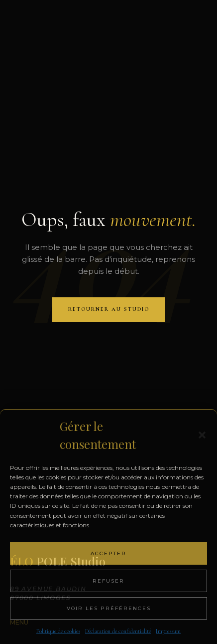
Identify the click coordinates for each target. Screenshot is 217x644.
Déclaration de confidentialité (118, 631)
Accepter (108, 553)
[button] (202, 435)
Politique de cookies (58, 631)
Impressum (168, 631)
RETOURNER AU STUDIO (109, 309)
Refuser (108, 581)
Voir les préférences (109, 608)
